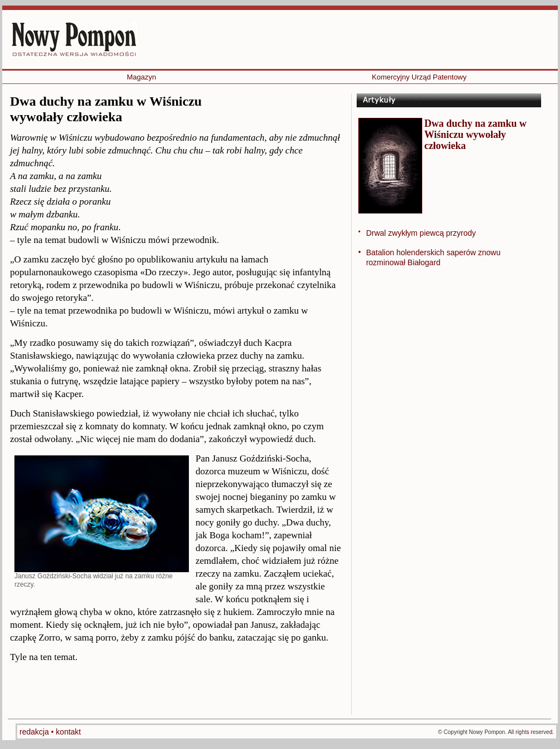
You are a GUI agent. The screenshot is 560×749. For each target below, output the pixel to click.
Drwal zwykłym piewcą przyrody (421, 233)
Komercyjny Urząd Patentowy (419, 77)
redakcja (35, 732)
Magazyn (141, 77)
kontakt (69, 732)
